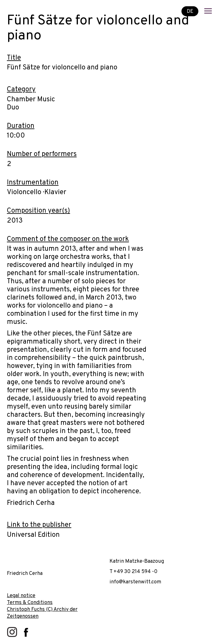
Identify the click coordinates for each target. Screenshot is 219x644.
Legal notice (21, 596)
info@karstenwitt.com (135, 582)
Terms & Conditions (30, 603)
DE (190, 11)
